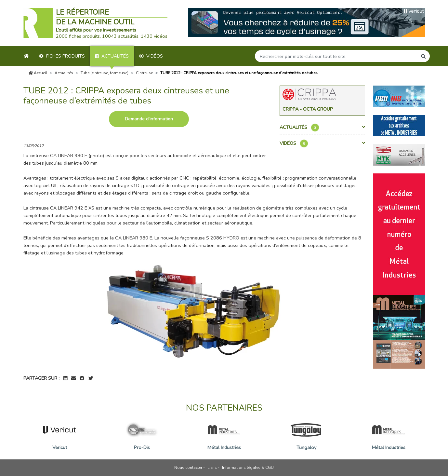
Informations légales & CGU (248, 468)
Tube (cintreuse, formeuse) (105, 73)
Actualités (112, 56)
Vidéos (151, 56)
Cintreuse (144, 73)
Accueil (38, 73)
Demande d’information (149, 119)
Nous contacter (188, 468)
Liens (212, 468)
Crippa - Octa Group (308, 109)
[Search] (336, 56)
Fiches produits (62, 56)
